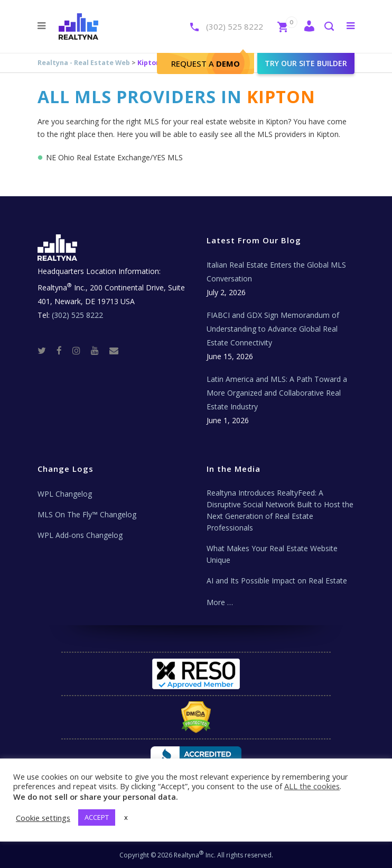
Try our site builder (306, 63)
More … (220, 602)
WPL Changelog (65, 494)
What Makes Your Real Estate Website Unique (272, 554)
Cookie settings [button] (43, 818)
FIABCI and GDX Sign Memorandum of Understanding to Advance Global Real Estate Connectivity (273, 329)
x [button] (126, 817)
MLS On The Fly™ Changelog (87, 514)
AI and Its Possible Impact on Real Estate (277, 581)
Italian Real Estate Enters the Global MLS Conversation (276, 272)
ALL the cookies (312, 786)
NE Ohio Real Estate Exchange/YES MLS (114, 157)
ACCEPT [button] (97, 817)
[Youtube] (99, 350)
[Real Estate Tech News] (114, 350)
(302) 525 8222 (235, 26)
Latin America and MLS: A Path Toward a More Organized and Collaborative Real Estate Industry (277, 393)
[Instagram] (81, 350)
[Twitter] (46, 350)
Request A (206, 63)
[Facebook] (63, 350)
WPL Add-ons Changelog (80, 535)
